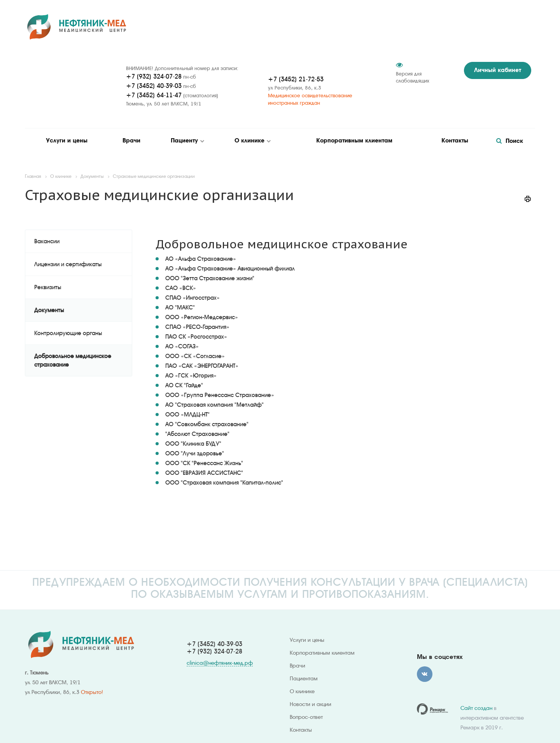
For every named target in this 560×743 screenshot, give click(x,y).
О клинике (250, 141)
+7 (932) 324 (206, 651)
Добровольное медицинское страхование (73, 360)
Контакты (455, 141)
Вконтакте (425, 674)
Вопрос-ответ (306, 717)
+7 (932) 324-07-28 (154, 76)
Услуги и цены (67, 141)
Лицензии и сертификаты (68, 264)
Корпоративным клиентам (354, 141)
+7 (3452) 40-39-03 (154, 86)
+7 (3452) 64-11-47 (154, 95)
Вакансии (47, 241)
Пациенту (185, 141)
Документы (49, 310)
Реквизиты (48, 287)
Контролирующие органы (68, 333)
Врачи (131, 141)
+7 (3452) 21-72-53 (296, 79)
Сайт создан (476, 708)
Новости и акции (311, 704)
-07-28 (233, 651)
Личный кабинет (498, 70)
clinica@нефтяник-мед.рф (220, 663)
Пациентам (304, 678)
